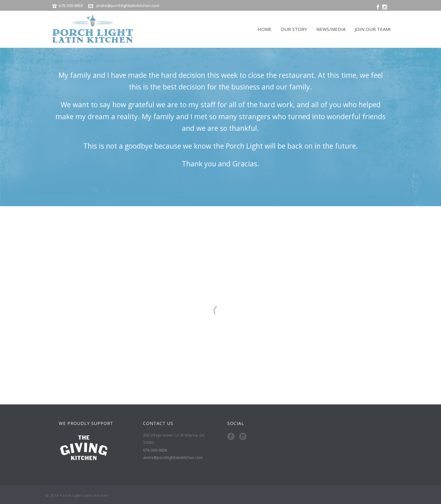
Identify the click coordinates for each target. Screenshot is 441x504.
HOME (265, 29)
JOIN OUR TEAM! (373, 29)
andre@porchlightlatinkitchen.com (128, 6)
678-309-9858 (71, 6)
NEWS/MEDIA (331, 29)
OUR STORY (294, 29)
